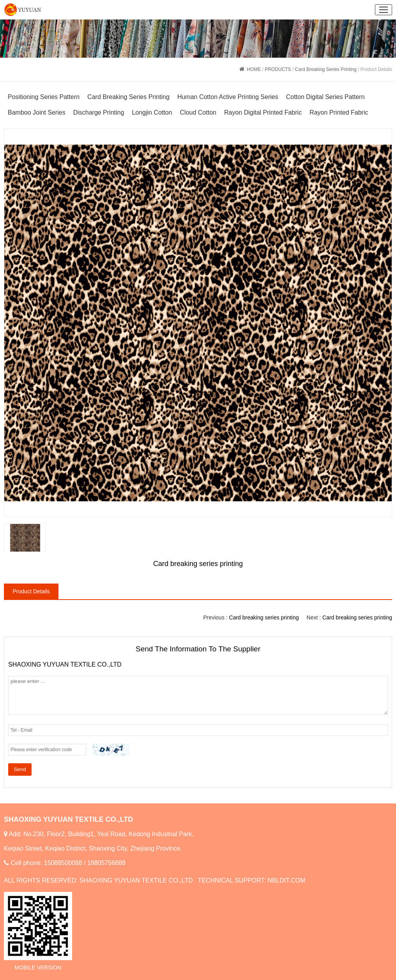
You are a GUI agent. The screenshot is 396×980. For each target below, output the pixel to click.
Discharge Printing (99, 112)
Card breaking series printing (357, 617)
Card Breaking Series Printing (326, 69)
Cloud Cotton (198, 112)
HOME (254, 69)
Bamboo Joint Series (37, 112)
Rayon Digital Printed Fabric (263, 112)
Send (20, 769)
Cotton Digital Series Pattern (325, 97)
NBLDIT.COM (286, 880)
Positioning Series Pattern (44, 97)
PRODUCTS (278, 69)
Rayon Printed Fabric (339, 112)
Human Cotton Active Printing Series (228, 97)
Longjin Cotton (152, 112)
